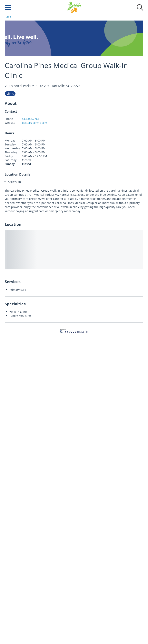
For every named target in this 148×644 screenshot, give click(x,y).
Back (8, 17)
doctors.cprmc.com (35, 123)
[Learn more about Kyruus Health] (74, 332)
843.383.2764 (31, 119)
